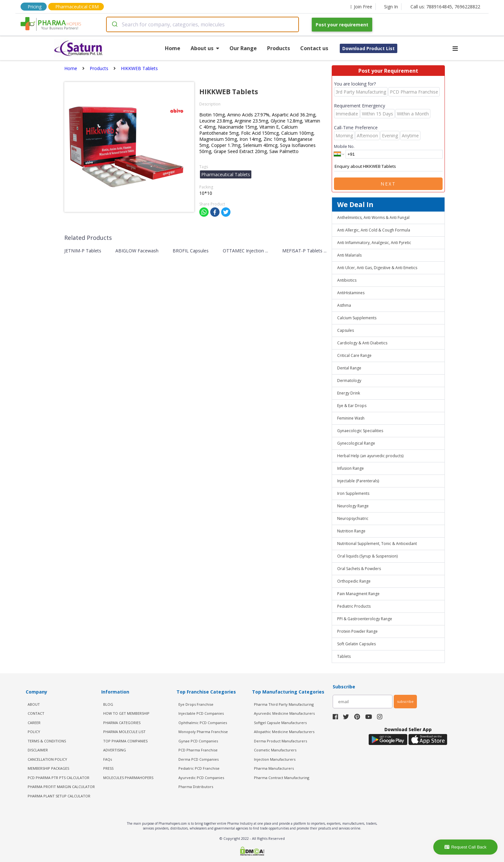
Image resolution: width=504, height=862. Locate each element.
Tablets (344, 656)
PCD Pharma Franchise (198, 750)
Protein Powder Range (357, 631)
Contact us (314, 48)
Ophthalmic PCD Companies (203, 723)
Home (173, 48)
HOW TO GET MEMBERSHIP (126, 713)
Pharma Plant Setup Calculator (59, 796)
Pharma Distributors (196, 787)
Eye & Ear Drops (352, 406)
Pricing (35, 7)
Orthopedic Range (354, 581)
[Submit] (114, 24)
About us (205, 48)
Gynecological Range (356, 443)
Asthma (344, 305)
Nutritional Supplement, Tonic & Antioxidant (377, 544)
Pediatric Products (354, 606)
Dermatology (349, 381)
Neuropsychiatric (353, 518)
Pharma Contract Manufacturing (282, 778)
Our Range (243, 48)
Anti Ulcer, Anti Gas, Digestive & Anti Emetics (377, 268)
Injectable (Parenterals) (358, 481)
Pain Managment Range (358, 594)
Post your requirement (342, 25)
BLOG (108, 704)
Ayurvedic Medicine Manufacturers (284, 713)
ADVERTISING (115, 750)
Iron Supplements (353, 493)
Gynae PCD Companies (198, 741)
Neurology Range (353, 506)
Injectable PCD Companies (201, 713)
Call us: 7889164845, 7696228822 (445, 7)
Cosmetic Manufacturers (275, 750)
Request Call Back (466, 847)
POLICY (34, 732)
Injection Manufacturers (275, 759)
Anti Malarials (349, 255)
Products (279, 48)
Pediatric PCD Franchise (199, 768)
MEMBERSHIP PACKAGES (48, 768)
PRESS (108, 768)
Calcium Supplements (357, 318)
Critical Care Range (354, 355)
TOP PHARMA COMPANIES (125, 741)
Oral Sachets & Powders (359, 569)
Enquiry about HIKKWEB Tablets (388, 167)
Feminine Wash (351, 418)
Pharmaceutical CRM (77, 7)
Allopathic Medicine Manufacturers (284, 732)
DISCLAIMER (38, 750)
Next (388, 184)
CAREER (34, 723)
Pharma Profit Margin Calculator (61, 787)
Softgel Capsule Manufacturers (280, 723)
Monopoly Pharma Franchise (203, 732)
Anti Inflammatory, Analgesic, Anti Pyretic (374, 243)
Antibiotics (347, 280)
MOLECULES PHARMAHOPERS (128, 778)
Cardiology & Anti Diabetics (362, 343)
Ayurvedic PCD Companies (201, 778)
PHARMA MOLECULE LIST (124, 732)
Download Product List (369, 48)
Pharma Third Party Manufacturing (284, 704)
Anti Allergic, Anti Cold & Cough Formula (374, 230)
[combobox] (203, 24)
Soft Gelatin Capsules (356, 644)
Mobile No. (344, 146)
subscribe (405, 701)
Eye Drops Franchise (196, 704)
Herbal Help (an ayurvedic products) (370, 456)
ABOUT (34, 704)
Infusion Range (351, 468)
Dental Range (349, 368)
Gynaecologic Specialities (360, 431)
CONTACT (36, 713)
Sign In (391, 7)
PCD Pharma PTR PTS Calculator (59, 778)
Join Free (361, 7)
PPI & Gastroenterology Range (365, 619)
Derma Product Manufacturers (280, 741)
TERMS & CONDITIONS (47, 741)
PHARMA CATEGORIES (122, 723)
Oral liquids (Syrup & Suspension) (367, 556)
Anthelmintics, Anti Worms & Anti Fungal (373, 218)
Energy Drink (349, 393)
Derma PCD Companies (198, 759)
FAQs (108, 759)
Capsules (346, 330)
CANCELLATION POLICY (47, 759)
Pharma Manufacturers (274, 768)
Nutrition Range (351, 531)
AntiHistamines (351, 293)
